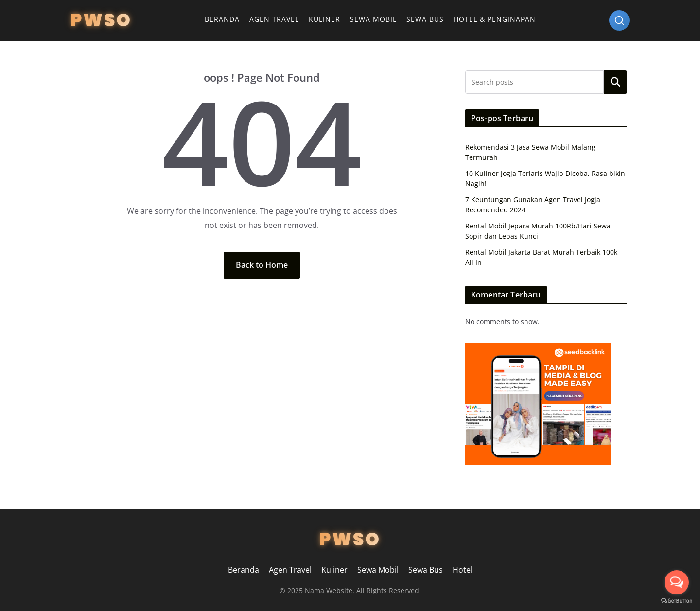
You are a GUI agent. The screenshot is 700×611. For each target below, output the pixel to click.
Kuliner (324, 19)
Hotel (463, 570)
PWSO (101, 20)
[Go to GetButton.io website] (677, 601)
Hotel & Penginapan (495, 19)
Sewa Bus (425, 19)
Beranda (222, 19)
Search (615, 82)
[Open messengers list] (677, 582)
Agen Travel (274, 19)
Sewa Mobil (373, 19)
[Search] (619, 20)
